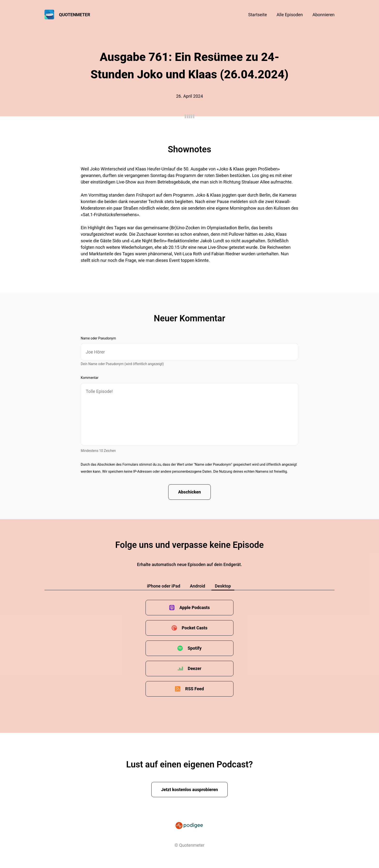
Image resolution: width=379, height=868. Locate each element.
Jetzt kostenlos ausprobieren (190, 790)
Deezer (195, 669)
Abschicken (190, 492)
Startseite (258, 15)
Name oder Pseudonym (98, 338)
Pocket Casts (194, 628)
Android (198, 586)
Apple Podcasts (195, 608)
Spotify (195, 648)
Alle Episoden (290, 15)
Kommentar (90, 378)
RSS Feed (195, 689)
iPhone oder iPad (164, 586)
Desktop (223, 586)
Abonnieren (324, 15)
